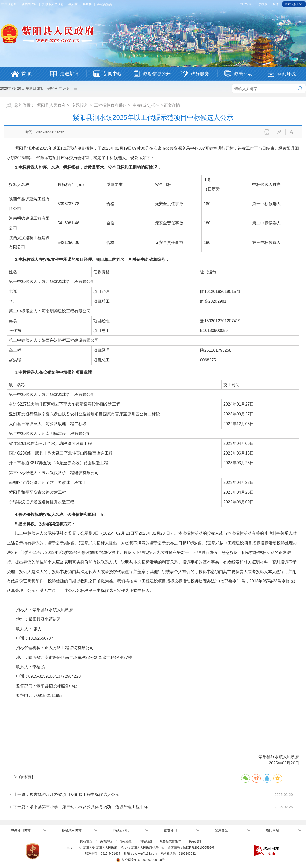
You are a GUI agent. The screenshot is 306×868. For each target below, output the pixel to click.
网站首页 (86, 841)
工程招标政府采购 (110, 105)
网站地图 (146, 841)
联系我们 (195, 841)
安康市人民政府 (53, 4)
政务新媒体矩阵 (170, 841)
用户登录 (246, 4)
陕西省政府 (29, 4)
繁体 (276, 4)
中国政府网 (9, 4)
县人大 (73, 4)
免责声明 (106, 841)
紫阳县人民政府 (51, 105)
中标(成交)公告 (146, 105)
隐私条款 (126, 841)
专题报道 (80, 105)
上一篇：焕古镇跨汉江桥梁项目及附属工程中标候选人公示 (66, 795)
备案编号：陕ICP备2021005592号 (191, 848)
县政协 (87, 4)
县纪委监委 (105, 4)
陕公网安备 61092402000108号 (141, 860)
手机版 (263, 4)
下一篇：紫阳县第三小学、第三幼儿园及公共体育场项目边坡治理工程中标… (83, 807)
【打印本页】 (23, 777)
